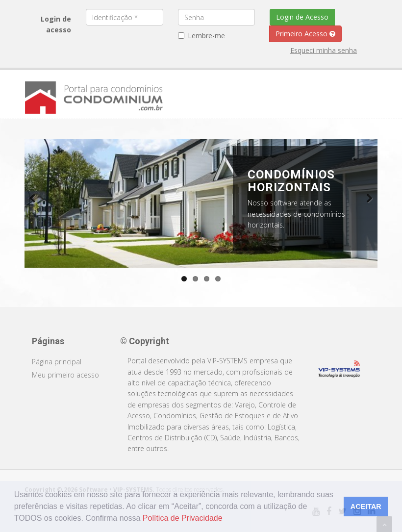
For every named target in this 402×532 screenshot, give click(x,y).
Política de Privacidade (183, 518)
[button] (226, 519)
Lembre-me (201, 36)
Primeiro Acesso (305, 34)
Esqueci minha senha (324, 50)
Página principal (57, 362)
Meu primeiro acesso (65, 375)
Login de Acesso (302, 17)
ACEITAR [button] (366, 507)
